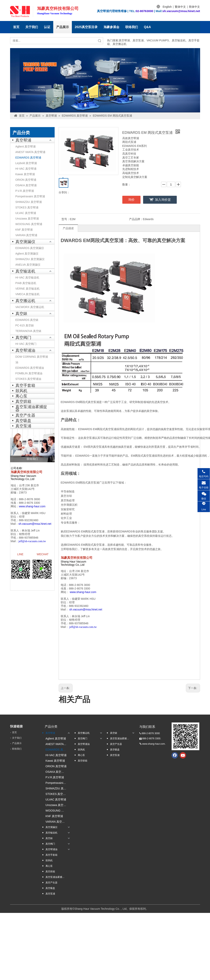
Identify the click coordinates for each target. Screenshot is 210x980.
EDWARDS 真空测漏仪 (30, 248)
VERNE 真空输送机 (28, 289)
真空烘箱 (23, 401)
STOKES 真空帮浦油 (28, 379)
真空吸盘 (23, 421)
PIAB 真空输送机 (26, 283)
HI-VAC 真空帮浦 (26, 169)
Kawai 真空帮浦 (25, 174)
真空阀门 (23, 337)
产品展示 (63, 27)
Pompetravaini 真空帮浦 (30, 196)
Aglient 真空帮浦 (26, 146)
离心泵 (21, 396)
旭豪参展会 (111, 27)
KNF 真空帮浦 (24, 230)
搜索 (100, 41)
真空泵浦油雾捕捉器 (31, 408)
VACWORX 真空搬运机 (30, 307)
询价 (131, 200)
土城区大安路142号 (23, 489)
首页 (16, 27)
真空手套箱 (25, 385)
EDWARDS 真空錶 (27, 320)
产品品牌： (136, 219)
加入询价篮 (163, 200)
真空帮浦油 (25, 350)
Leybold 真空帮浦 (26, 163)
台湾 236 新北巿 (29, 485)
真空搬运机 (25, 301)
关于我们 (32, 27)
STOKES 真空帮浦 (27, 207)
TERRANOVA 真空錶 (28, 331)
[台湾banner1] (105, 80)
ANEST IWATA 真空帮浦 (30, 152)
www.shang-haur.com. (154, 744)
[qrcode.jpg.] (185, 736)
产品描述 (68, 228)
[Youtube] (183, 755)
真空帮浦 (23, 140)
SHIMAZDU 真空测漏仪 (30, 259)
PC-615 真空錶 (25, 325)
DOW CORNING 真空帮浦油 (32, 359)
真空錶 (21, 314)
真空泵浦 (23, 426)
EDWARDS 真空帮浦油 (30, 368)
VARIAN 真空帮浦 (26, 235)
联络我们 (132, 27)
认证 (47, 27)
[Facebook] (175, 755)
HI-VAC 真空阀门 (26, 344)
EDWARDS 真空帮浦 (28, 158)
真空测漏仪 (25, 242)
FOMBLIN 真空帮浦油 (29, 373)
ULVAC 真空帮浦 (26, 213)
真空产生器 (25, 415)
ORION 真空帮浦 (26, 180)
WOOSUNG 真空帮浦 (29, 224)
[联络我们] (32, 445)
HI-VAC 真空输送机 (27, 278)
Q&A (147, 27)
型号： (66, 219)
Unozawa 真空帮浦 (27, 219)
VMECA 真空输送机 (28, 294)
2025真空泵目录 (86, 27)
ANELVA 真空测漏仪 (28, 265)
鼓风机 (21, 391)
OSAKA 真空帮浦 (26, 185)
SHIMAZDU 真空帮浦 (29, 202)
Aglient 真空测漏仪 (27, 254)
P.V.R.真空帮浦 (25, 191)
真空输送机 (25, 271)
